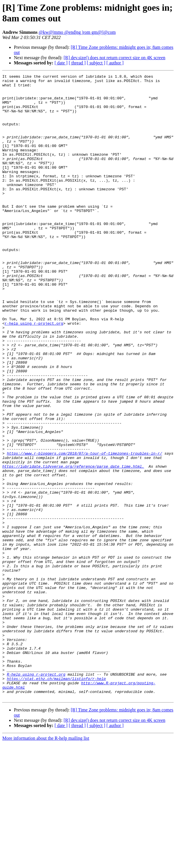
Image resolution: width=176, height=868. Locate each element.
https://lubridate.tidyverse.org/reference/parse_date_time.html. (73, 545)
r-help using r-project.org (34, 373)
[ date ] (61, 63)
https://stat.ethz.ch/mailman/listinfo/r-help (56, 800)
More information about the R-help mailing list (46, 863)
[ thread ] (77, 63)
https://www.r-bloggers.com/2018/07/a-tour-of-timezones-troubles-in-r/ (85, 529)
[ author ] (115, 63)
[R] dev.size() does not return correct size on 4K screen (114, 58)
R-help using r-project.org (36, 795)
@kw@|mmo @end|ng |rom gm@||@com (77, 32)
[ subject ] (96, 63)
